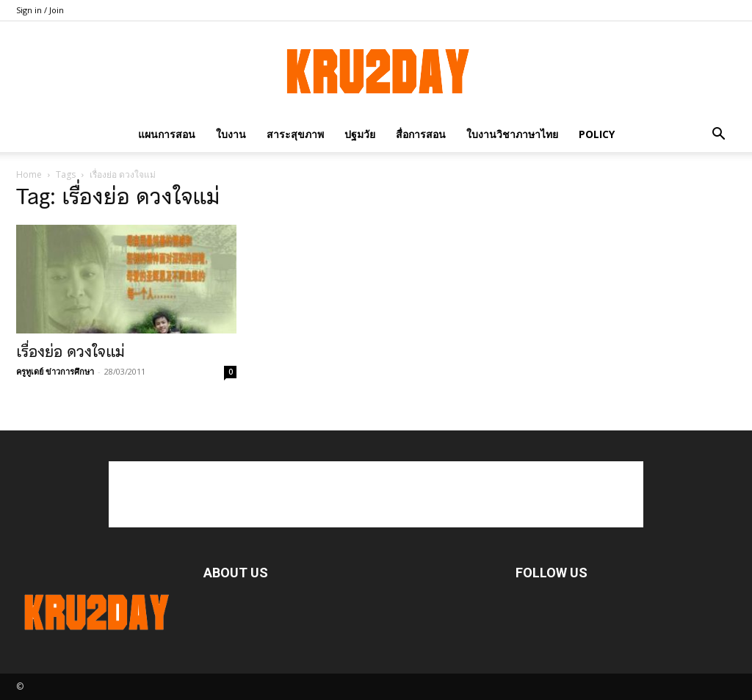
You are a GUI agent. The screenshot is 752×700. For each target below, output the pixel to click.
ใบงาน (231, 134)
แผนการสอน (167, 134)
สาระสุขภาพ (295, 134)
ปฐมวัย (360, 134)
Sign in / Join (40, 10)
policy (597, 134)
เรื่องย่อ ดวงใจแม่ (70, 352)
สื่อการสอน (421, 134)
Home (29, 174)
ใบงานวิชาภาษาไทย (512, 134)
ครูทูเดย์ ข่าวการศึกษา (55, 371)
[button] (718, 134)
